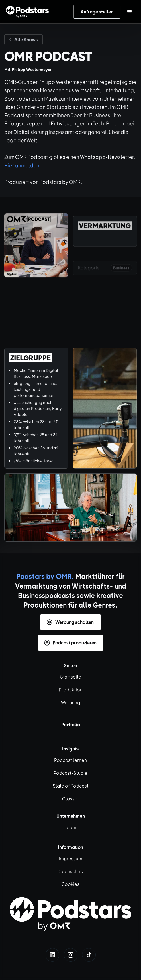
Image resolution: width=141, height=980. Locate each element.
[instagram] (71, 955)
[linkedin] (52, 955)
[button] (130, 12)
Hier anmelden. (23, 165)
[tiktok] (89, 955)
